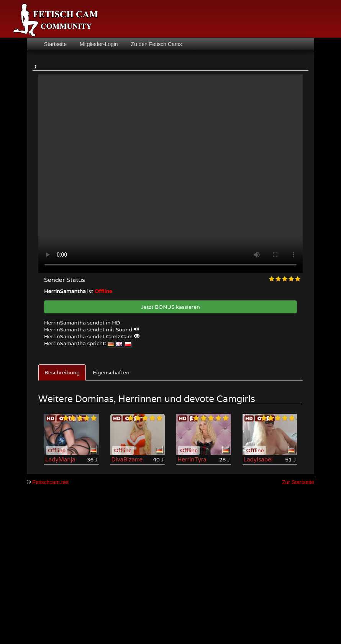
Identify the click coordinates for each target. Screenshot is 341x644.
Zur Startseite (298, 482)
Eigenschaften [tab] (111, 372)
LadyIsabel (258, 459)
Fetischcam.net (50, 482)
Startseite (55, 44)
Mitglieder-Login (98, 44)
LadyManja (60, 459)
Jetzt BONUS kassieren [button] (170, 307)
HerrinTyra (192, 459)
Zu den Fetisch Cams (156, 44)
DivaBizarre (127, 459)
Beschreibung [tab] (62, 372)
